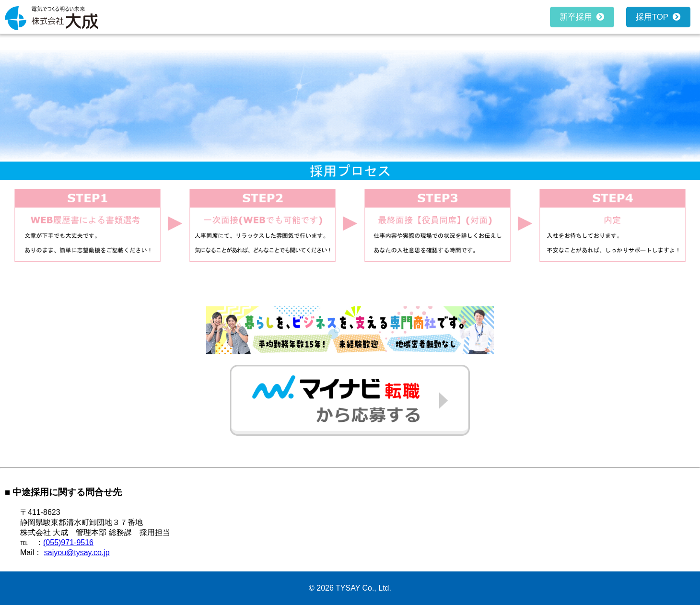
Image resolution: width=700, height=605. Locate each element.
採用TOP (654, 17)
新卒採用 (578, 17)
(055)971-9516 (68, 542)
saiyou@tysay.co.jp (77, 553)
